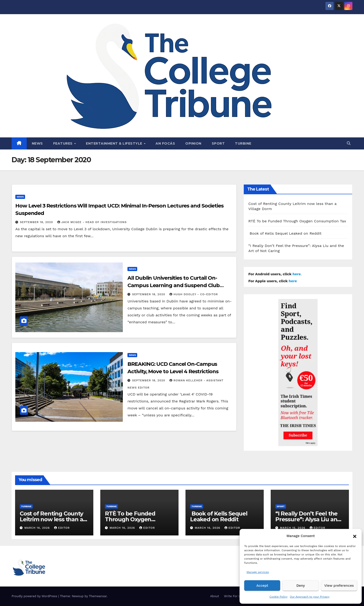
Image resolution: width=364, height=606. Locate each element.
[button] (355, 536)
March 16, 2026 (38, 528)
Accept (262, 586)
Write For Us (233, 596)
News (37, 143)
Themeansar (98, 596)
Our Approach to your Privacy (310, 597)
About (214, 596)
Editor (62, 528)
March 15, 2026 (293, 528)
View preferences (339, 586)
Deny (301, 586)
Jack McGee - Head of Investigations (92, 222)
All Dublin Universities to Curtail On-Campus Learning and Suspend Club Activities (174, 285)
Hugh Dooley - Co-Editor (194, 294)
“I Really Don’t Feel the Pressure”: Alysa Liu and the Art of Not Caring (308, 519)
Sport (218, 143)
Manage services (258, 572)
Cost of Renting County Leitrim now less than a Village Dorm (51, 519)
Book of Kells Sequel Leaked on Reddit (285, 233)
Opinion (193, 143)
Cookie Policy (279, 597)
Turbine (243, 143)
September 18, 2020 (37, 222)
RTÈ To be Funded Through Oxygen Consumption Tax (297, 221)
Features (63, 143)
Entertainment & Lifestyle (115, 143)
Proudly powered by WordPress (35, 596)
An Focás (165, 143)
